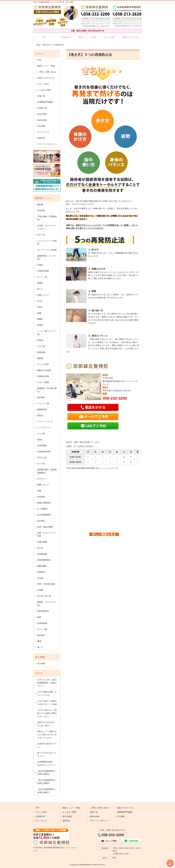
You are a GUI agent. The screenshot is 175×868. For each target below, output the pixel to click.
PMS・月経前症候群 (46, 584)
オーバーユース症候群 (47, 250)
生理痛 (40, 590)
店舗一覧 (41, 96)
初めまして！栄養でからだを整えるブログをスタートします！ (47, 735)
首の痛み (41, 521)
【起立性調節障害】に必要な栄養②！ (47, 791)
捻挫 (39, 313)
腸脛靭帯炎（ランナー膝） (47, 257)
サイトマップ (43, 132)
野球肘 (40, 325)
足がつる (41, 235)
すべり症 (41, 464)
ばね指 (40, 578)
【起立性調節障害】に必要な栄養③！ (47, 782)
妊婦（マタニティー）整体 (47, 534)
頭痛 (39, 491)
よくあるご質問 (44, 90)
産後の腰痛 (42, 542)
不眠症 (40, 265)
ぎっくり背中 (43, 364)
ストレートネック (45, 422)
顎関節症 (41, 572)
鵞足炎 (40, 415)
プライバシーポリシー (47, 144)
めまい (40, 301)
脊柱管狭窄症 (43, 611)
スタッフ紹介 (109, 37)
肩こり (40, 647)
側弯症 (40, 283)
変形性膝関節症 (44, 560)
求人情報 (41, 126)
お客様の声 (66, 37)
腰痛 (39, 641)
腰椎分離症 (42, 566)
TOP (44, 37)
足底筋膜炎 (42, 446)
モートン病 (42, 277)
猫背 (39, 617)
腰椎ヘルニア (43, 485)
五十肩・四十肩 (44, 596)
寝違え (40, 440)
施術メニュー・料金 (87, 37)
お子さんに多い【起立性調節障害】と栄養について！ (47, 683)
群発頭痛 (41, 352)
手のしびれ (42, 458)
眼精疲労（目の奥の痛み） (47, 390)
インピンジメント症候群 (47, 242)
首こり (40, 289)
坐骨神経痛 (42, 623)
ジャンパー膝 (43, 403)
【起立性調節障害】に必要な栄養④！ (47, 773)
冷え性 (40, 548)
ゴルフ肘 (41, 346)
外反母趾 (41, 210)
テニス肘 (41, 434)
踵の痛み (41, 397)
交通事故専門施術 (45, 102)
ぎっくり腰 (42, 629)
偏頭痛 (40, 204)
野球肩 (40, 340)
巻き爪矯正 (42, 114)
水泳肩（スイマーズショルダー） (47, 227)
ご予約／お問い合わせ (47, 72)
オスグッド (42, 479)
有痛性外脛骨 (43, 376)
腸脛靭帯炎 (42, 410)
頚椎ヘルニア (43, 295)
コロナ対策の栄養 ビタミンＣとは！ (47, 693)
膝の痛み (41, 635)
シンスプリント (44, 427)
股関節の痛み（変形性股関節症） (47, 471)
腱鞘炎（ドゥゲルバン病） (47, 604)
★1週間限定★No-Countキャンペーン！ (47, 763)
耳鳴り (40, 307)
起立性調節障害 (44, 515)
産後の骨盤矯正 (44, 503)
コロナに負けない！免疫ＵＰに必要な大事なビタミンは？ (47, 713)
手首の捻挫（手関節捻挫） (47, 218)
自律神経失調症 (44, 452)
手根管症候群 (43, 271)
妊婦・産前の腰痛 (45, 527)
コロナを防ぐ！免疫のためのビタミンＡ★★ (47, 703)
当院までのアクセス (131, 37)
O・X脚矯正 (43, 509)
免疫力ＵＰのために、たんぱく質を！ (47, 724)
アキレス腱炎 (43, 382)
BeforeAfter (42, 120)
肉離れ (40, 319)
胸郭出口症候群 (44, 370)
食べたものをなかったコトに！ (47, 754)
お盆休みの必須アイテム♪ (47, 745)
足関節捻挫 (42, 554)
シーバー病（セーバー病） (47, 333)
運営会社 (41, 138)
